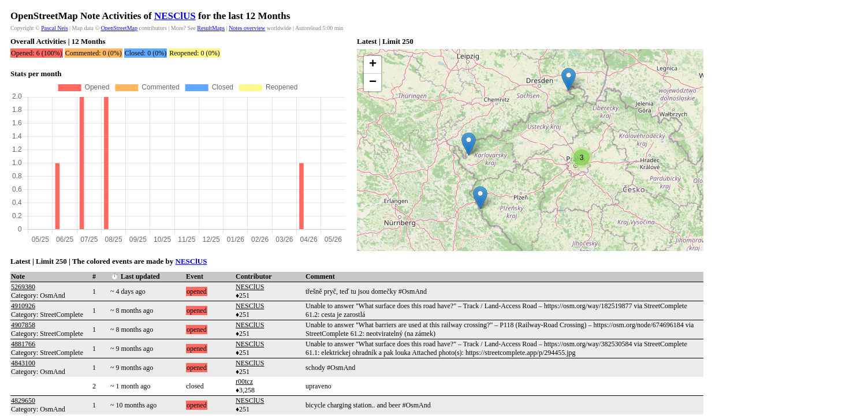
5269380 (23, 287)
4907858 (23, 325)
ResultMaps (211, 28)
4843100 (23, 363)
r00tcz (244, 381)
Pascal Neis (54, 28)
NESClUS (175, 16)
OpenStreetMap (119, 28)
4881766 (23, 344)
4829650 (23, 401)
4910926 (23, 306)
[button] (469, 144)
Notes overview (247, 28)
